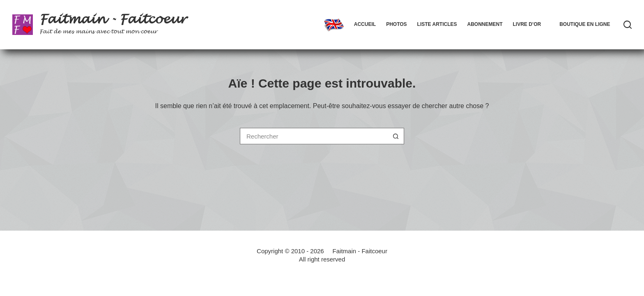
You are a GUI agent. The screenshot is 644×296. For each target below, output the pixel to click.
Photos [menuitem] (396, 24)
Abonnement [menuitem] (485, 24)
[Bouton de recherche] (396, 136)
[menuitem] (334, 25)
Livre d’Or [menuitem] (527, 24)
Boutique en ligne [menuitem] (585, 24)
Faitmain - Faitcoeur (113, 19)
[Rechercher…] (314, 136)
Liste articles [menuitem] (437, 24)
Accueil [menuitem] (365, 24)
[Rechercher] (628, 25)
